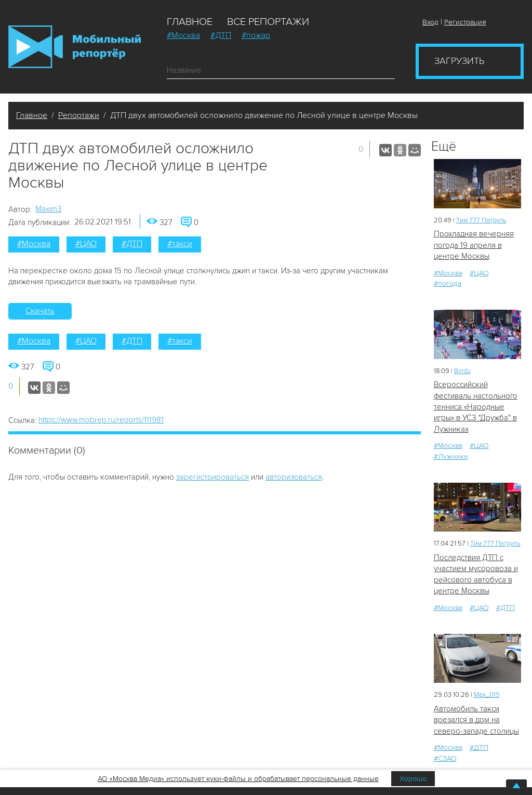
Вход (430, 22)
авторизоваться (294, 477)
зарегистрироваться (212, 477)
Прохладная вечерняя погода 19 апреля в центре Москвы (474, 245)
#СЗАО (445, 758)
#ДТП (221, 35)
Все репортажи (268, 22)
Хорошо (413, 779)
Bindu (462, 371)
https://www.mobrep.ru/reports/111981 (101, 420)
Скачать (40, 311)
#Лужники (451, 456)
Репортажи (79, 115)
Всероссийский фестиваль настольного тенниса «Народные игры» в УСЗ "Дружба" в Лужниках (476, 407)
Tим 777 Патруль (481, 220)
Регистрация (465, 22)
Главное (190, 22)
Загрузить (459, 61)
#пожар (256, 35)
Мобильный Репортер (75, 47)
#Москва (183, 35)
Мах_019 (487, 695)
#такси (180, 244)
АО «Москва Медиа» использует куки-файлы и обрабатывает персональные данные (238, 779)
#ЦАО (86, 244)
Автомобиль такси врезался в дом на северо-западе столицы (476, 720)
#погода (448, 283)
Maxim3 (48, 209)
